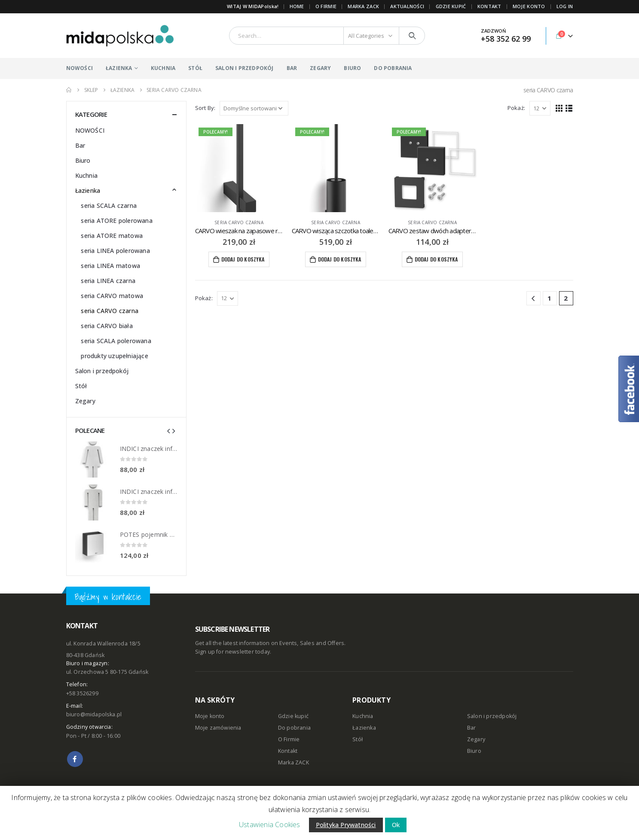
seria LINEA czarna (108, 281)
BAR (292, 68)
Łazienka (88, 190)
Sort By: (205, 108)
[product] (239, 168)
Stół (81, 386)
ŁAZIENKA (119, 68)
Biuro (83, 160)
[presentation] (168, 430)
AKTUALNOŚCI (407, 6)
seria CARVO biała (107, 326)
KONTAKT (489, 6)
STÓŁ (195, 68)
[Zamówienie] (254, 108)
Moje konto (210, 716)
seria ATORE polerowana (116, 221)
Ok (396, 825)
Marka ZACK (363, 6)
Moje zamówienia (218, 728)
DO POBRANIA (393, 68)
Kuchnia (86, 175)
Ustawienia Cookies (270, 825)
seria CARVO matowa (112, 296)
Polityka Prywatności (346, 825)
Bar (80, 145)
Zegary (85, 401)
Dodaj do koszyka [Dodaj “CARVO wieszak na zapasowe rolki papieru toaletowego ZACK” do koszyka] (243, 259)
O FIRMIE (326, 6)
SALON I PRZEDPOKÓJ (245, 68)
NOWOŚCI (79, 68)
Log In (565, 6)
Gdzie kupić (293, 716)
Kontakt (288, 751)
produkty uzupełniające (114, 356)
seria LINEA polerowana (115, 251)
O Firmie (289, 739)
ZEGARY (320, 68)
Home (297, 6)
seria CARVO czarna (239, 222)
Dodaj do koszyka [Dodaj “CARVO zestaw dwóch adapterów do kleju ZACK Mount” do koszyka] (436, 259)
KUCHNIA (163, 68)
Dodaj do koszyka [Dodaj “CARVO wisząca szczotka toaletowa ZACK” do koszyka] (340, 259)
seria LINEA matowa (110, 266)
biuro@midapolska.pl (94, 714)
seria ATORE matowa (112, 236)
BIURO (352, 68)
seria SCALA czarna (109, 205)
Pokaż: (516, 108)
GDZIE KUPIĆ (451, 6)
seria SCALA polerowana (116, 341)
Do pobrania (294, 728)
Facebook (75, 759)
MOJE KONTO (529, 6)
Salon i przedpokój (102, 371)
